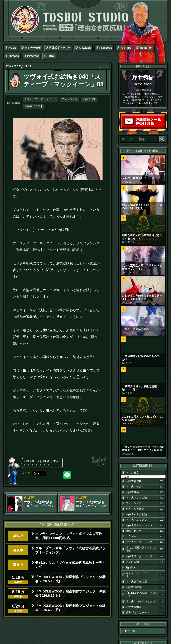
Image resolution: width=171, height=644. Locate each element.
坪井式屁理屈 (145, 481)
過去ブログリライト (145, 613)
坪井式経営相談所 (145, 582)
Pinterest (33, 56)
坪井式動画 (145, 492)
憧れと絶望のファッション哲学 (145, 549)
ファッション (69, 99)
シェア (26, 473)
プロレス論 (145, 562)
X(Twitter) (85, 48)
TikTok (51, 56)
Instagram (146, 48)
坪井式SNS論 (145, 587)
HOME (12, 48)
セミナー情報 (33, 48)
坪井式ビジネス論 (145, 498)
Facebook (106, 48)
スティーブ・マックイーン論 (41, 99)
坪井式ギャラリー (60, 48)
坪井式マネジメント (145, 520)
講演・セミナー (145, 531)
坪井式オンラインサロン (145, 602)
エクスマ (145, 536)
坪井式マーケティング (145, 542)
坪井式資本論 (145, 607)
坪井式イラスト (34, 106)
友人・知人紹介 (145, 509)
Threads (14, 56)
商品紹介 (145, 567)
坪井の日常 (89, 99)
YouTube (126, 48)
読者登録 (164, 128)
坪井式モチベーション (145, 525)
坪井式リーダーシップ (145, 556)
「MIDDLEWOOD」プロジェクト (145, 594)
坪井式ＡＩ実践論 (145, 514)
